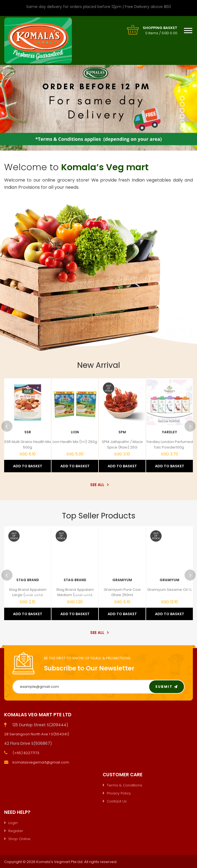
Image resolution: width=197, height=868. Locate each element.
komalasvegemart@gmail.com (41, 762)
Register (16, 831)
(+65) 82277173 (26, 753)
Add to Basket (28, 466)
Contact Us (117, 801)
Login (13, 823)
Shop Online (19, 839)
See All (99, 485)
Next (190, 426)
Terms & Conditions (125, 785)
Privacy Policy (119, 793)
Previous (7, 426)
